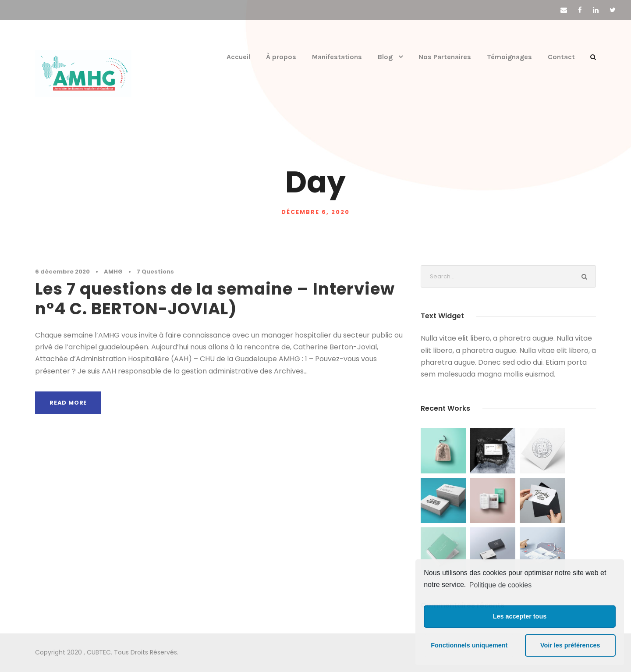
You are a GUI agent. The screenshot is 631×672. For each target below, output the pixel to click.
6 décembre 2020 (58, 272)
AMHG (103, 272)
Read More (69, 403)
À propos (281, 57)
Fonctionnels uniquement (469, 645)
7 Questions (142, 272)
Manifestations (337, 57)
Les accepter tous (520, 616)
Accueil (238, 57)
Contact (562, 57)
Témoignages (510, 57)
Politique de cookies (500, 585)
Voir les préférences (570, 645)
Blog (385, 57)
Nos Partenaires (445, 57)
